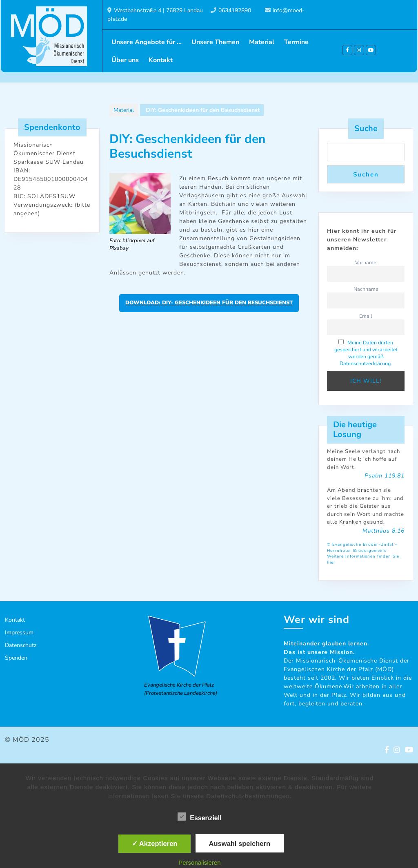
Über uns (125, 60)
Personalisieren (199, 862)
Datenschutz (21, 645)
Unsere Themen (215, 42)
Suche (366, 128)
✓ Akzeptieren (155, 843)
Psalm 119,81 (385, 476)
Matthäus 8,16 (384, 531)
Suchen (366, 174)
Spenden (16, 658)
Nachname (366, 289)
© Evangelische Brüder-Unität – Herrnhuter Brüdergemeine (362, 547)
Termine (296, 42)
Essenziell (199, 817)
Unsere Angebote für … (147, 42)
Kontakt (161, 60)
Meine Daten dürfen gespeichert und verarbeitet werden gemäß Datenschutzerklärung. (366, 353)
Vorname (366, 262)
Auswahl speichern (240, 843)
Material (262, 42)
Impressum (19, 633)
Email (366, 316)
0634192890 (235, 10)
